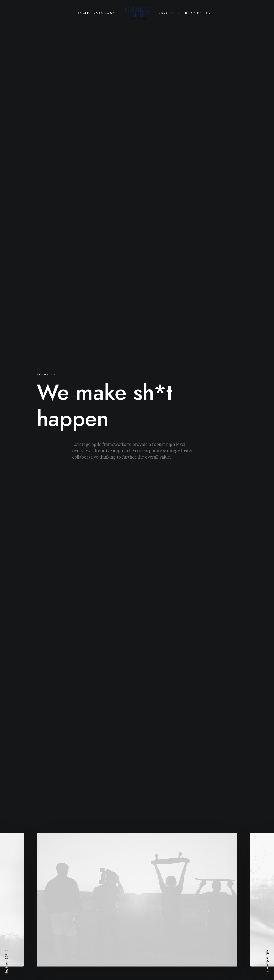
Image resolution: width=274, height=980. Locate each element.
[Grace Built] (137, 13)
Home (83, 13)
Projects (169, 13)
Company (105, 13)
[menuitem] (83, 13)
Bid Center (198, 13)
